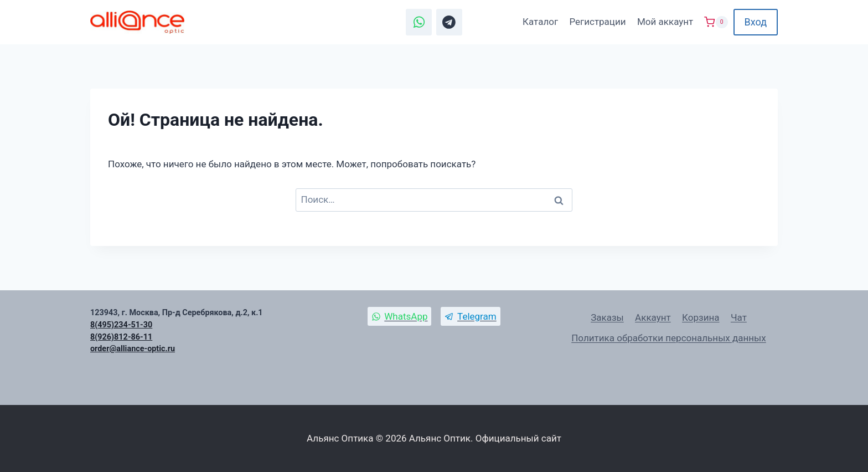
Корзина (701, 317)
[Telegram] (449, 22)
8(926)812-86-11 (121, 337)
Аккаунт (653, 317)
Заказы (607, 317)
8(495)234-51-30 (121, 325)
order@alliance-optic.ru (133, 349)
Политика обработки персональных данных (669, 338)
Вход (756, 22)
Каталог (540, 22)
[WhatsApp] (419, 22)
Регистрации (597, 22)
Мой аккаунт (665, 22)
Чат (739, 317)
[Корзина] (716, 22)
